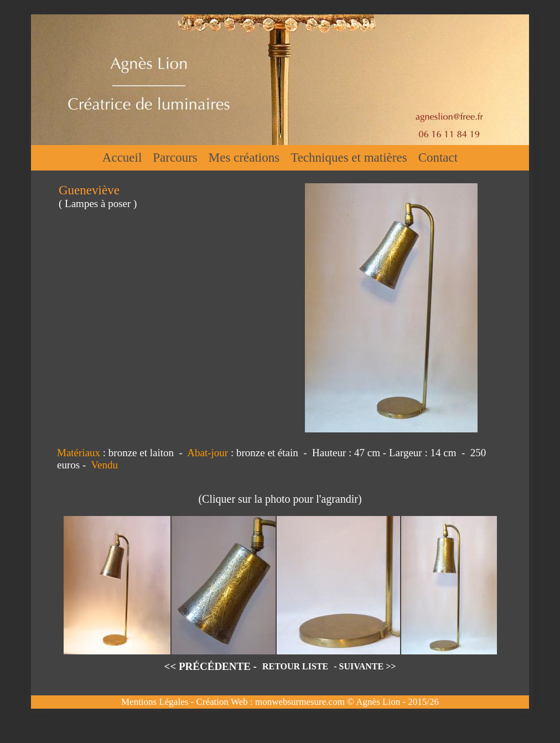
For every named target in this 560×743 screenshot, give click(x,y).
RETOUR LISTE (295, 666)
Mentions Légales (155, 702)
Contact (438, 158)
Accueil (122, 158)
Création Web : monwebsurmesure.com (270, 702)
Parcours (175, 158)
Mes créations (244, 158)
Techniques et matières (349, 158)
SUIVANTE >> (368, 666)
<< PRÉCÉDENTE (208, 666)
